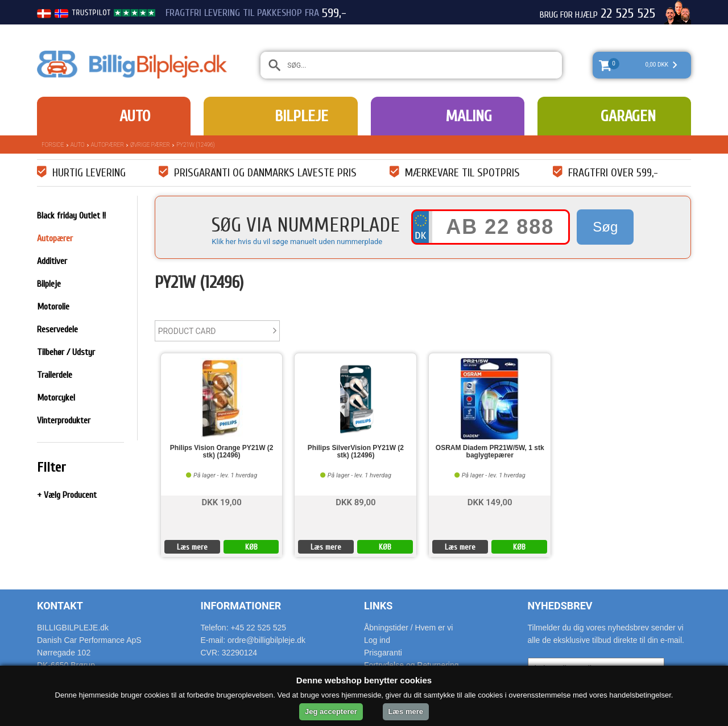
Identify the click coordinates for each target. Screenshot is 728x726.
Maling (469, 116)
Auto (135, 116)
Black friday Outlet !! (71, 216)
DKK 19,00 (221, 502)
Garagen (628, 116)
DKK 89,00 (355, 502)
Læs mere (192, 547)
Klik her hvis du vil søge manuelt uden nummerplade (297, 242)
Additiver (52, 261)
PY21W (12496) (196, 145)
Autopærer (107, 145)
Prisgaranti (383, 653)
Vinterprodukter (64, 420)
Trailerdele (55, 375)
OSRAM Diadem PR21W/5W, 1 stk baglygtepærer (490, 452)
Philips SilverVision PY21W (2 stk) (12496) (356, 452)
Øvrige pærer (150, 145)
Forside (53, 145)
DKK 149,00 (490, 502)
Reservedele (57, 329)
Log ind (377, 640)
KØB (251, 547)
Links (378, 606)
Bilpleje (301, 116)
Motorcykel (56, 398)
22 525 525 (628, 14)
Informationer (241, 606)
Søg (605, 227)
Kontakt (60, 606)
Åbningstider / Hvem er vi (408, 628)
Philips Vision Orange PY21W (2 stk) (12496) (222, 452)
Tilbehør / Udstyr (66, 352)
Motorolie (53, 307)
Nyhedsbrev (560, 606)
